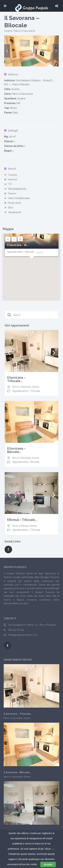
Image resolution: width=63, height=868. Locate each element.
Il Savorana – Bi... (18, 245)
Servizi (10, 169)
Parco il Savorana (24, 31)
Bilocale (35, 462)
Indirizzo (11, 74)
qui (53, 849)
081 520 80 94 (16, 630)
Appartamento (20, 391)
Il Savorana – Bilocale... (16, 450)
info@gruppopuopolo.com (23, 635)
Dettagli (11, 131)
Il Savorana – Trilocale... (16, 379)
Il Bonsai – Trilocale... (22, 520)
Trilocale (35, 391)
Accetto (48, 864)
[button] (32, 263)
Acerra (8, 31)
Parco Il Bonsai (20, 526)
